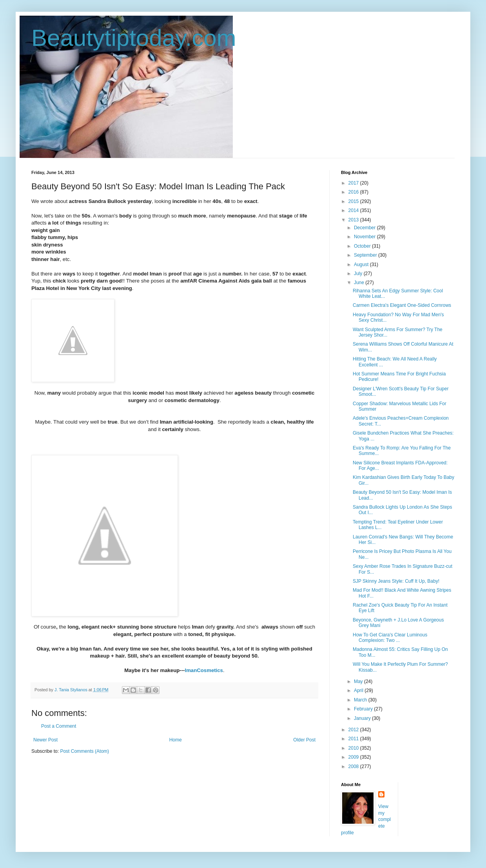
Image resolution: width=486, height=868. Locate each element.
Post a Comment (59, 726)
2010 (354, 748)
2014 (354, 210)
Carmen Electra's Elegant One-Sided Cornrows (402, 305)
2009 (354, 757)
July (359, 274)
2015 (354, 201)
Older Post (304, 740)
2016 (354, 192)
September (366, 255)
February (364, 709)
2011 (354, 739)
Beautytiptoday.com (134, 38)
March (361, 700)
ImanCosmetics (204, 670)
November (365, 237)
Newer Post (45, 740)
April (359, 690)
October (363, 246)
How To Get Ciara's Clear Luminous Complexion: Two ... (390, 638)
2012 (354, 730)
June (360, 283)
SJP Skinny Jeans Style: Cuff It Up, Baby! (396, 581)
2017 (354, 183)
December (365, 228)
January (363, 718)
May (359, 681)
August (362, 265)
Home (176, 740)
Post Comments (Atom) (84, 751)
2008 (354, 767)
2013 (354, 220)
